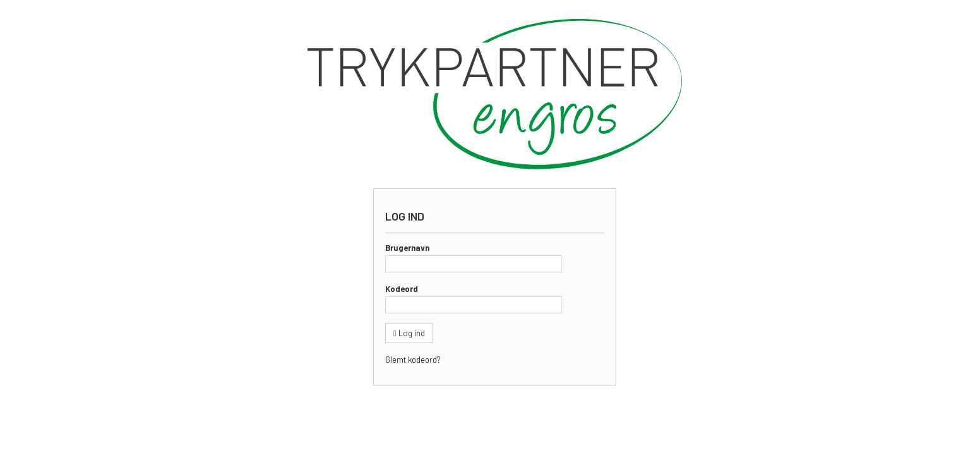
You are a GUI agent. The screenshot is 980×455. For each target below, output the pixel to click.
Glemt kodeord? (413, 360)
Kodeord (402, 289)
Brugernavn (407, 248)
